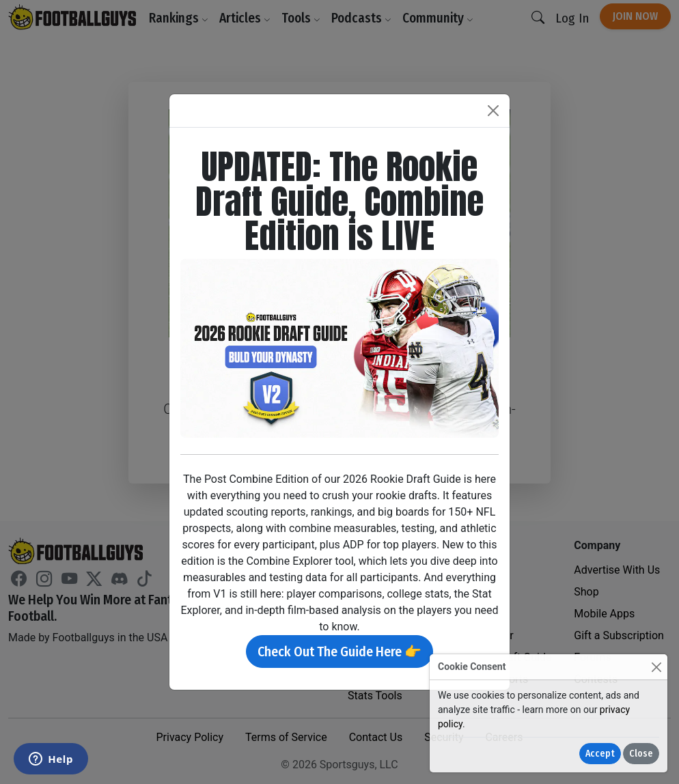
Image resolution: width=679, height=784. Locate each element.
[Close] (656, 667)
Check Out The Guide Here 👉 (339, 652)
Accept (600, 754)
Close (641, 754)
